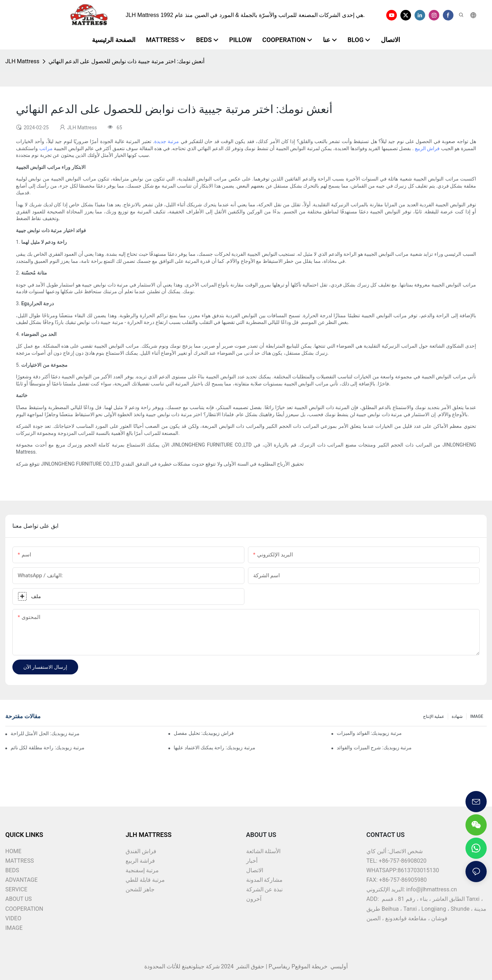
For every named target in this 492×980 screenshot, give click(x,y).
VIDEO (13, 918)
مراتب (45, 148)
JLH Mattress (22, 61)
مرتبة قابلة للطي (145, 880)
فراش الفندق (141, 851)
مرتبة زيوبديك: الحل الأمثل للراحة (45, 733)
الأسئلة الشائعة (264, 851)
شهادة (457, 716)
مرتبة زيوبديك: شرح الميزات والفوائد (374, 748)
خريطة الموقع (312, 966)
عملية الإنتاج (434, 716)
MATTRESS (20, 861)
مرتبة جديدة (167, 141)
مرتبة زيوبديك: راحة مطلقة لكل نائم (48, 748)
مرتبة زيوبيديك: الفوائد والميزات (369, 733)
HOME (13, 851)
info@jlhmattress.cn (432, 889)
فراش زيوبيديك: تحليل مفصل (204, 733)
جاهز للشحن (140, 889)
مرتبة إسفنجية (142, 870)
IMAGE (477, 716)
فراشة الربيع (140, 861)
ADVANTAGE (21, 880)
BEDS (12, 870)
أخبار (252, 861)
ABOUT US (19, 899)
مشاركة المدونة (265, 880)
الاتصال (255, 870)
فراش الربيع (427, 148)
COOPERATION (24, 909)
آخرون (254, 899)
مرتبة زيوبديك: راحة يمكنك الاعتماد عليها (215, 748)
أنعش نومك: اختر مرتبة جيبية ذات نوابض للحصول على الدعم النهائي (126, 61)
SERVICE (16, 889)
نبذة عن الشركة (265, 889)
